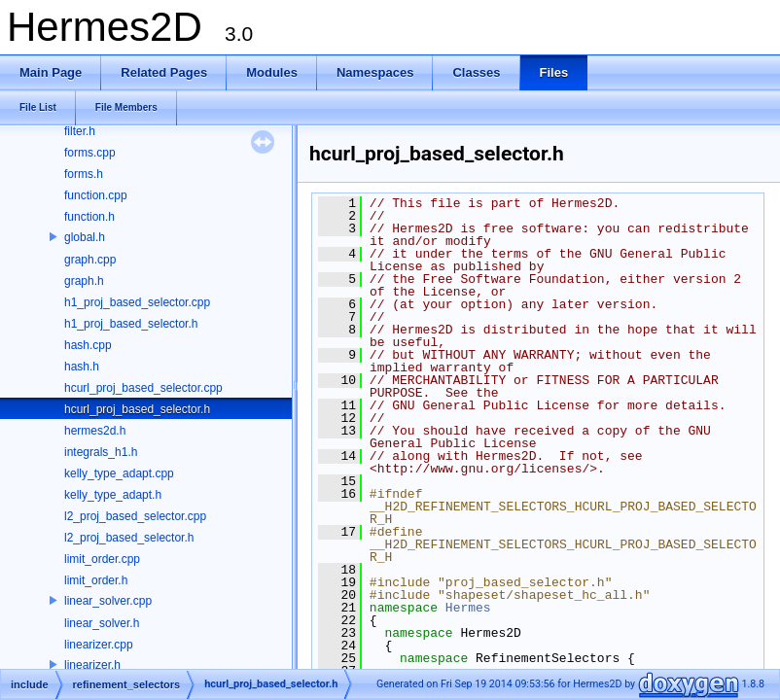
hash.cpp (88, 345)
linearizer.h (92, 665)
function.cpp (96, 195)
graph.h (84, 281)
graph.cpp (90, 260)
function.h (89, 217)
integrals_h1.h (101, 452)
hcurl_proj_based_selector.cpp (143, 388)
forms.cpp (90, 153)
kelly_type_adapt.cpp (119, 473)
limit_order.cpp (102, 559)
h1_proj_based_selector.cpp (137, 302)
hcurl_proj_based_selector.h (137, 409)
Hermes (468, 608)
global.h (85, 237)
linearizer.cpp (99, 645)
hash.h (82, 367)
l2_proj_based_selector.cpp (135, 516)
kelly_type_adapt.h (113, 495)
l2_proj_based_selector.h (129, 538)
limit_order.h (96, 580)
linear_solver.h (102, 623)
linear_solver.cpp (108, 601)
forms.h (84, 174)
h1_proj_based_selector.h (131, 324)
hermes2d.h (95, 431)
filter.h (80, 131)
